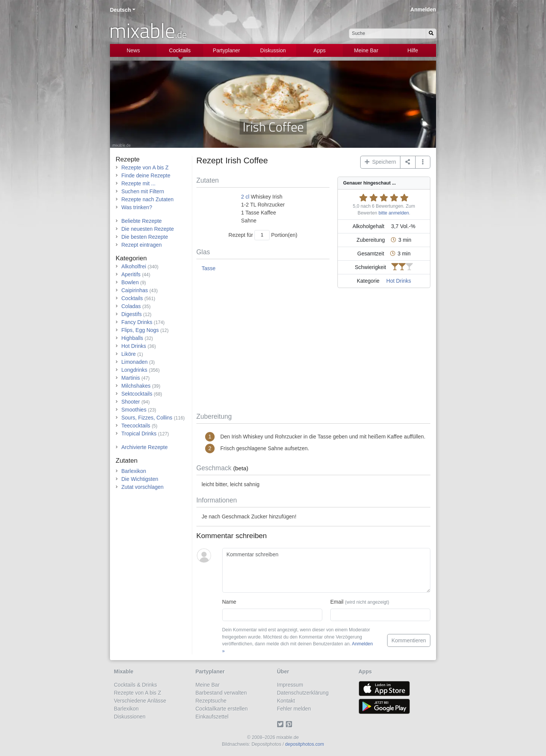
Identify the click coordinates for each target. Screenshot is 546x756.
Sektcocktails (137, 394)
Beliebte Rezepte (142, 221)
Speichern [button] (380, 162)
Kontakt (286, 701)
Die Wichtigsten (140, 479)
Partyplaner (226, 50)
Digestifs (132, 314)
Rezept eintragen (142, 245)
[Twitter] (282, 725)
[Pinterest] (290, 725)
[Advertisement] (313, 352)
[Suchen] (431, 34)
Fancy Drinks (137, 322)
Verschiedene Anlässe (140, 701)
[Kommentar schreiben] (326, 570)
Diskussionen (130, 717)
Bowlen (130, 282)
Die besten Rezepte (145, 237)
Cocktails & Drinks (136, 685)
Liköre (129, 354)
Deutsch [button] (120, 10)
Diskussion (273, 50)
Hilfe (413, 50)
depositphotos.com (305, 744)
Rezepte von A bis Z (145, 167)
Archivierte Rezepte (144, 447)
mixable (148, 30)
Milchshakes (136, 386)
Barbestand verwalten (221, 693)
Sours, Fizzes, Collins (147, 418)
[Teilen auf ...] (408, 162)
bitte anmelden (394, 213)
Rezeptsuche (211, 701)
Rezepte (128, 159)
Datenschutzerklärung (303, 693)
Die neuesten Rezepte (148, 229)
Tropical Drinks (139, 434)
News (133, 50)
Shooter (131, 402)
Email (360, 602)
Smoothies (134, 410)
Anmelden (423, 9)
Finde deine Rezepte (146, 175)
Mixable (124, 671)
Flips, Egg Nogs (140, 330)
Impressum (290, 685)
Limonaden (134, 362)
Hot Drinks (399, 281)
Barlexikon (134, 471)
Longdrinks (134, 370)
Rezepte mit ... (138, 183)
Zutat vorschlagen (142, 487)
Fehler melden (294, 709)
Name (229, 602)
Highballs (132, 338)
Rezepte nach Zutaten (147, 199)
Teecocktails (136, 426)
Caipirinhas (135, 290)
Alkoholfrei (134, 266)
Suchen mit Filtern (143, 191)
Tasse (209, 268)
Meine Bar (366, 50)
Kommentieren (409, 640)
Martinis (131, 378)
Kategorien (131, 258)
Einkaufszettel (212, 717)
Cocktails (180, 50)
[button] (423, 162)
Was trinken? (137, 207)
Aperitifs (131, 274)
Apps (320, 50)
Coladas (131, 306)
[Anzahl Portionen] (262, 235)
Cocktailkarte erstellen (222, 709)
